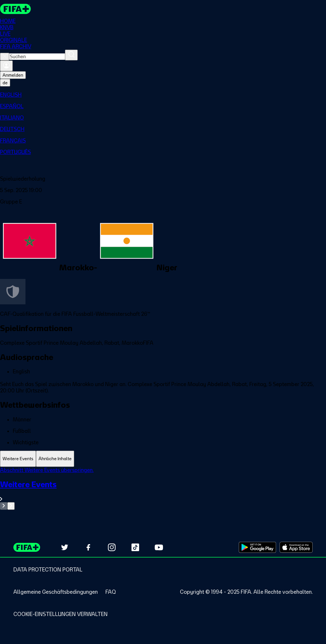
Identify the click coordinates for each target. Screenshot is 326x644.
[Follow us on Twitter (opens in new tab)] (65, 547)
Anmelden (13, 75)
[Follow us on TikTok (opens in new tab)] (135, 547)
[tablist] (163, 459)
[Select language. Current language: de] (5, 83)
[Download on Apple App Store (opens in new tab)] (296, 547)
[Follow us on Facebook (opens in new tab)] (88, 547)
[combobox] (37, 57)
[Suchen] (71, 55)
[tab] (18, 459)
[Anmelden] (6, 66)
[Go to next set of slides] (11, 506)
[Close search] (5, 57)
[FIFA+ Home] (15, 9)
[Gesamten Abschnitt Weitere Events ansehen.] (163, 491)
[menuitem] (163, 95)
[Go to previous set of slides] (4, 506)
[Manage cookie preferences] (60, 614)
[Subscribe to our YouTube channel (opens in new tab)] (159, 547)
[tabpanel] (163, 488)
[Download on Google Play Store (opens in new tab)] (257, 547)
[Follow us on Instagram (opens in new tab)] (112, 547)
